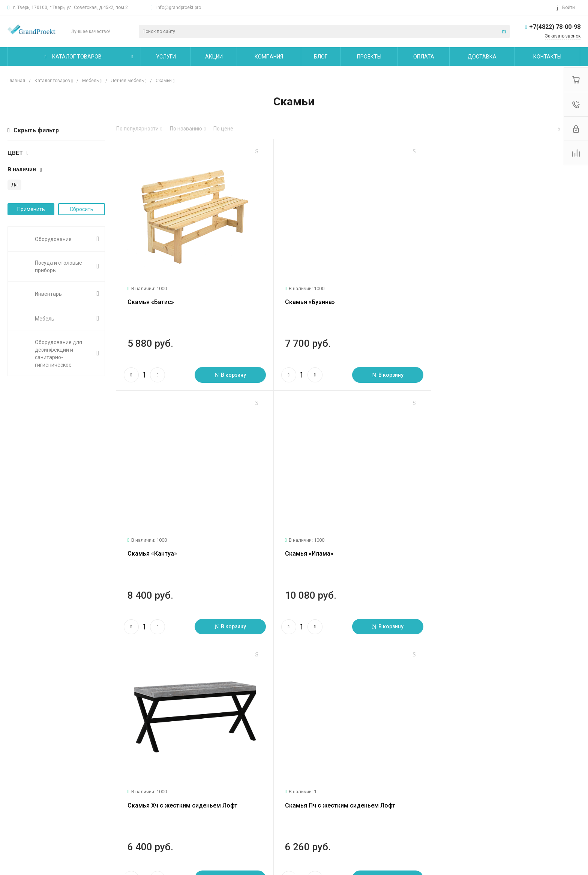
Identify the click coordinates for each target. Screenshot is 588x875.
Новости (18, 761)
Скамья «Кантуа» (461, 299)
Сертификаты (24, 826)
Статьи (16, 772)
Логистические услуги (135, 761)
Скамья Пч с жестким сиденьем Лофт (491, 548)
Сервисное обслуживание (140, 782)
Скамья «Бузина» (307, 299)
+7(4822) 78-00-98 (555, 27)
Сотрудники (22, 804)
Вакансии (19, 793)
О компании (24, 744)
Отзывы (17, 782)
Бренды (217, 782)
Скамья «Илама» (152, 548)
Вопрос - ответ (226, 772)
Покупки (218, 761)
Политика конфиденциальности (47, 815)
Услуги (117, 744)
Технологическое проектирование (150, 772)
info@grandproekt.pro (179, 7)
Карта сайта (325, 744)
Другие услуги (125, 793)
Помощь (220, 744)
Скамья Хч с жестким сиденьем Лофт (337, 548)
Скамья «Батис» (151, 299)
